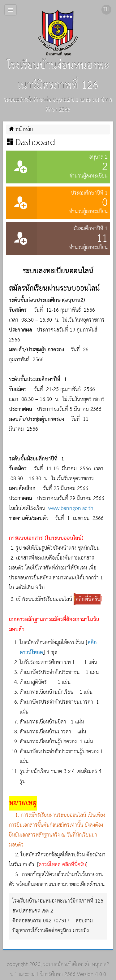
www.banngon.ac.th (71, 509)
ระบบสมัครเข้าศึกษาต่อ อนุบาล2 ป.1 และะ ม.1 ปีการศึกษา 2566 (60, 970)
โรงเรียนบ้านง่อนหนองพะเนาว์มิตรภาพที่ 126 (58, 52)
